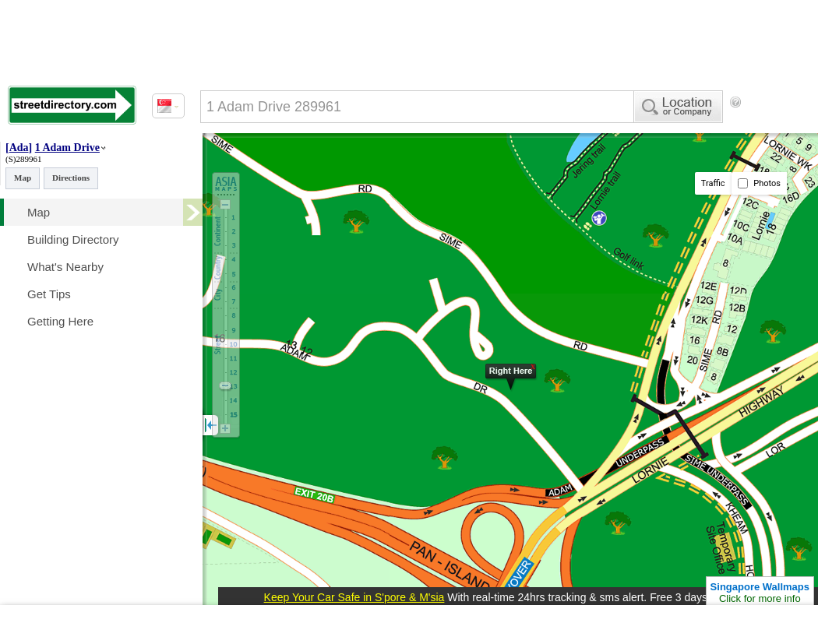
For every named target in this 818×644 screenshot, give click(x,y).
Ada (19, 148)
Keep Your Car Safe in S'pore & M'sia (354, 597)
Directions (71, 178)
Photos (759, 183)
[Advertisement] (265, 166)
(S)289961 (23, 159)
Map (23, 178)
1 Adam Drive (67, 148)
